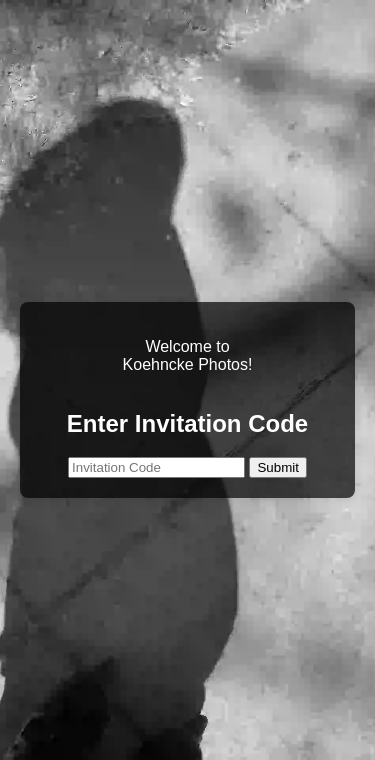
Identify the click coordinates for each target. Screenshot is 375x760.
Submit (277, 467)
